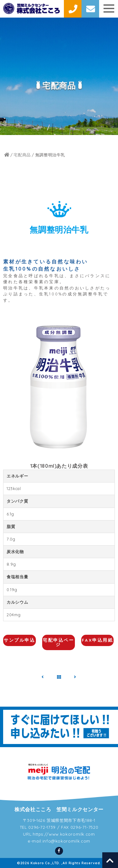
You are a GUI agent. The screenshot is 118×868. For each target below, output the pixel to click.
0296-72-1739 (42, 827)
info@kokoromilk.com (66, 841)
